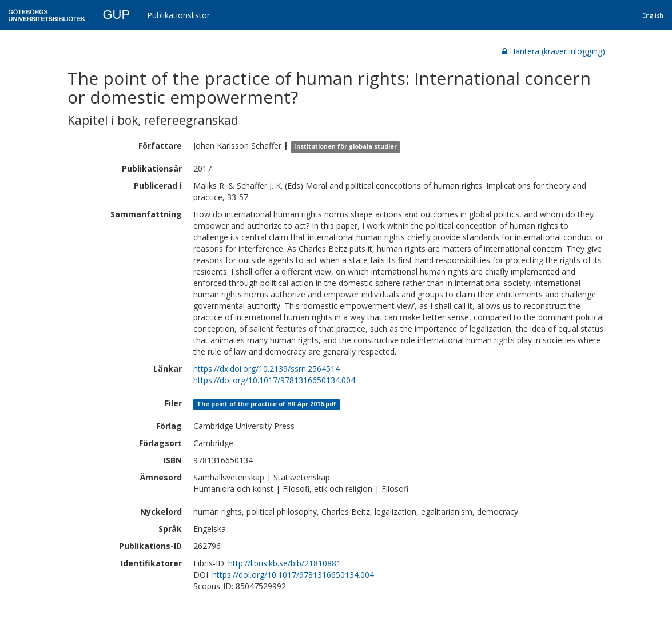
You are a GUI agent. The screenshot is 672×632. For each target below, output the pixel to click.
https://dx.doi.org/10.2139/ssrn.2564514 (267, 369)
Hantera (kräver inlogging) (554, 51)
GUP (116, 15)
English (653, 15)
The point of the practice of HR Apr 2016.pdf (267, 404)
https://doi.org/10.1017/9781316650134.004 (274, 380)
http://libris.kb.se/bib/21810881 (285, 563)
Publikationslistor (178, 15)
